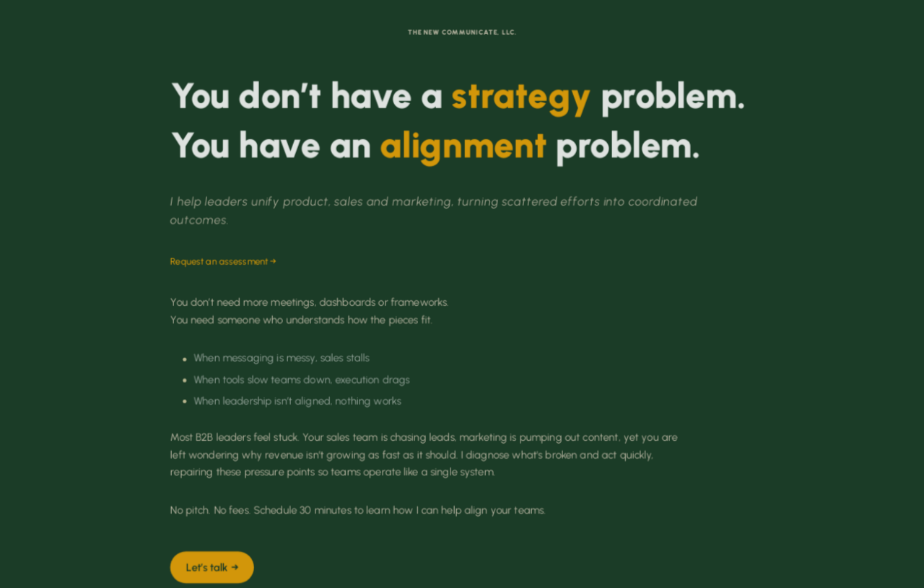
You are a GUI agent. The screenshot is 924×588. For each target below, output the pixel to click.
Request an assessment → (223, 262)
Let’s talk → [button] (212, 568)
